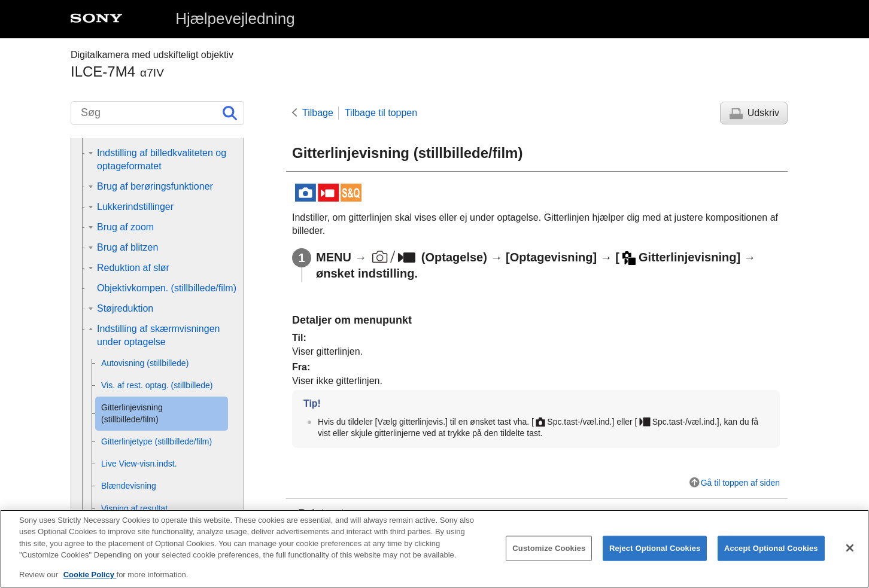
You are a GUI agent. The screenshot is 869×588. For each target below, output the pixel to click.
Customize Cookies (549, 556)
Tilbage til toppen (381, 113)
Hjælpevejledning (235, 19)
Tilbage (318, 113)
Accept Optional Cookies (771, 556)
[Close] (850, 556)
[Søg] (157, 113)
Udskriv (763, 113)
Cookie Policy (90, 583)
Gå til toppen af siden (740, 483)
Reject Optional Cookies (655, 556)
